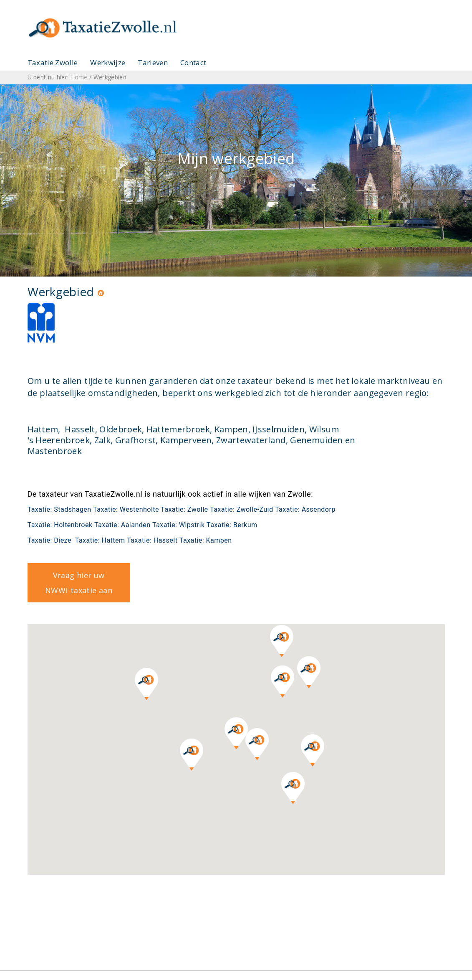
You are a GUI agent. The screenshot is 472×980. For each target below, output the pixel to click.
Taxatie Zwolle (53, 62)
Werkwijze (108, 62)
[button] (257, 744)
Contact (193, 62)
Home (79, 77)
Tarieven (153, 62)
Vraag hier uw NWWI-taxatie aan (79, 583)
